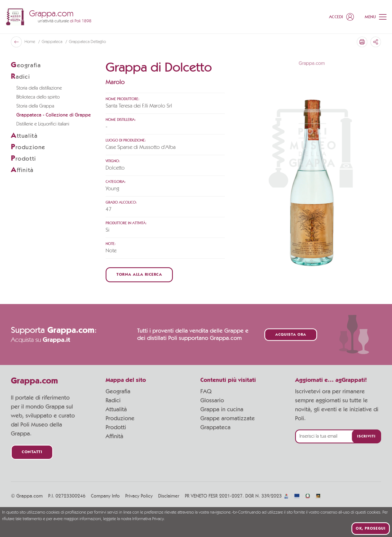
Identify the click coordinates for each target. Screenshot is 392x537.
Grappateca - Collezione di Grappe (54, 115)
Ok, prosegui (371, 529)
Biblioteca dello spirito (38, 97)
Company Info (105, 496)
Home (30, 42)
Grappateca (53, 42)
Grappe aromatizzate (228, 418)
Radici (113, 400)
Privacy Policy (139, 496)
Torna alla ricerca (139, 275)
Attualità (116, 409)
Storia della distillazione (39, 88)
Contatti (32, 452)
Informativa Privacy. (148, 519)
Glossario (212, 400)
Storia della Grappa (35, 106)
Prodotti (116, 427)
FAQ (206, 391)
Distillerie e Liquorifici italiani (43, 124)
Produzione (120, 418)
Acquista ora (291, 335)
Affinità (114, 436)
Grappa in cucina (222, 409)
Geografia (118, 391)
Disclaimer (169, 496)
